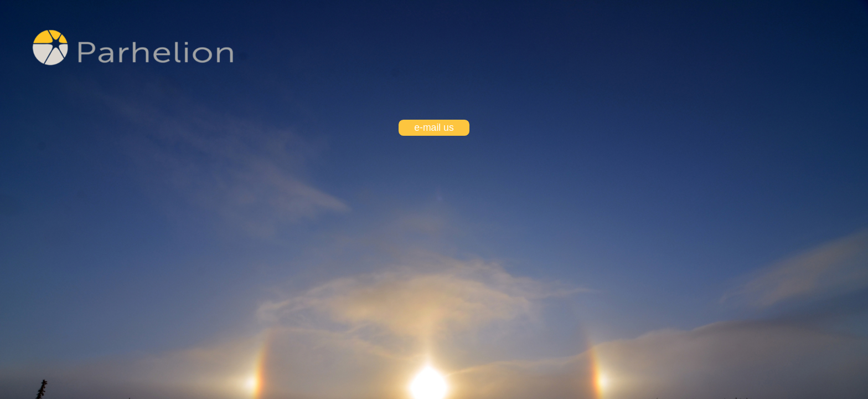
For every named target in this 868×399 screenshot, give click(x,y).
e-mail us (434, 127)
